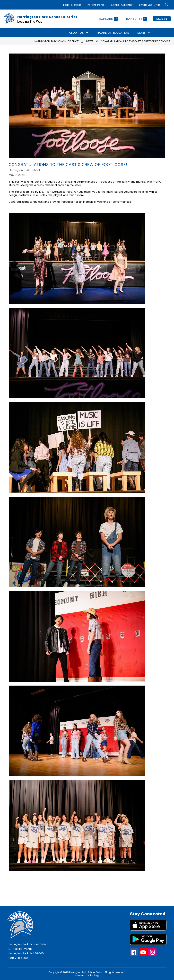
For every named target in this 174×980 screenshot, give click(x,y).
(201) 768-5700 (18, 958)
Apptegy (94, 975)
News (90, 41)
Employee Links (150, 5)
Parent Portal (96, 5)
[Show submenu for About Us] (76, 33)
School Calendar (122, 5)
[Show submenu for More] (141, 33)
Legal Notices (72, 5)
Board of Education (113, 33)
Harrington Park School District (57, 41)
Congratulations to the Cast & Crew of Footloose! (136, 41)
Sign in (162, 19)
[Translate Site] (135, 19)
